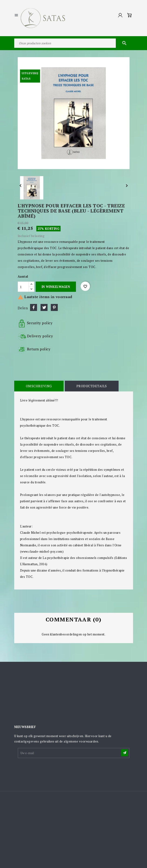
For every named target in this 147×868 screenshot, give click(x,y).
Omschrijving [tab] (39, 386)
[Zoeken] (74, 43)
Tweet (44, 307)
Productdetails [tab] (92, 386)
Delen (34, 307)
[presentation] (54, 770)
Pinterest (54, 307)
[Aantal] (23, 287)
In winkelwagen (56, 287)
